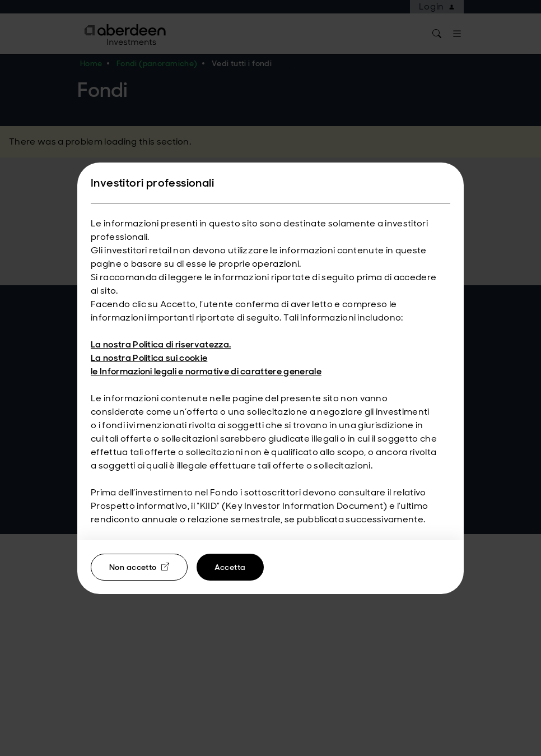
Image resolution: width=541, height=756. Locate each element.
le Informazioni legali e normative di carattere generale (206, 371)
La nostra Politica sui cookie (149, 358)
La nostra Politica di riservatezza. (161, 344)
